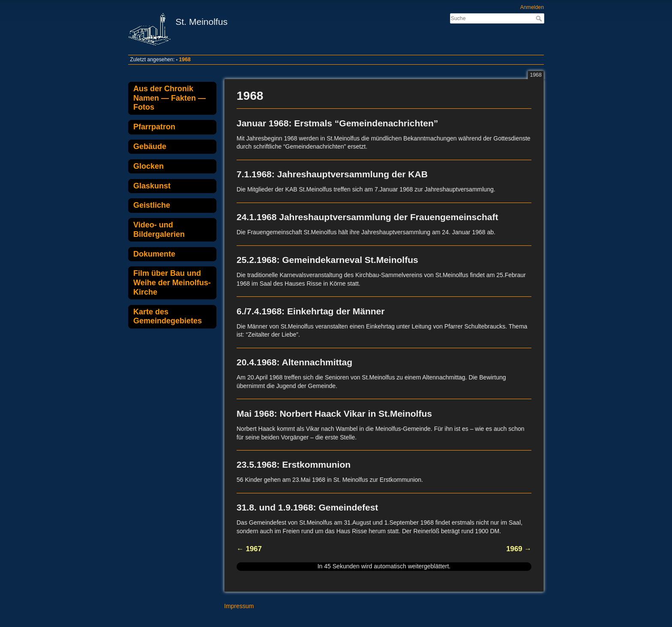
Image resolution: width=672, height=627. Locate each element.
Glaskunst (152, 186)
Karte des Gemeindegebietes (168, 316)
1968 (185, 60)
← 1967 (249, 549)
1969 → (519, 549)
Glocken (148, 166)
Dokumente (154, 254)
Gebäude (150, 146)
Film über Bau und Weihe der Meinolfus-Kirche (172, 282)
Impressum (239, 606)
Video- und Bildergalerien (159, 230)
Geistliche (152, 205)
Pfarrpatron (154, 127)
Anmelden (532, 7)
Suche (540, 18)
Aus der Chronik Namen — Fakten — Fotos (169, 98)
